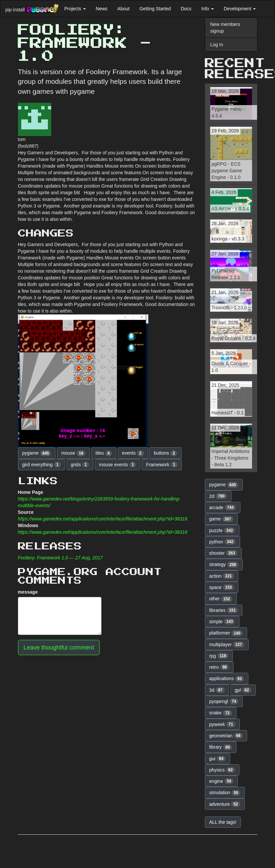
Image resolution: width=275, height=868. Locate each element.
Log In (217, 45)
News (102, 9)
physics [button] (222, 770)
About (124, 9)
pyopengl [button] (224, 701)
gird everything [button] (42, 465)
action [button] (222, 576)
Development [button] (240, 9)
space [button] (222, 587)
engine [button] (221, 781)
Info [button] (208, 9)
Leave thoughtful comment (59, 648)
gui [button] (217, 759)
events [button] (133, 453)
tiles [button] (104, 453)
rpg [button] (219, 656)
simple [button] (222, 622)
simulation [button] (225, 793)
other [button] (221, 599)
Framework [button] (162, 465)
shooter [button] (223, 553)
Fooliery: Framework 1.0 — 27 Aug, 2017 (61, 558)
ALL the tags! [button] (223, 822)
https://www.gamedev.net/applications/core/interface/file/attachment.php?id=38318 (103, 519)
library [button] (221, 747)
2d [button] (218, 496)
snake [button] (221, 713)
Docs (186, 9)
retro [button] (219, 667)
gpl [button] (243, 690)
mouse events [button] (118, 465)
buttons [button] (165, 453)
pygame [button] (37, 453)
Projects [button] (75, 9)
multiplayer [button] (227, 645)
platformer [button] (226, 633)
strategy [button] (224, 565)
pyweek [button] (222, 724)
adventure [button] (225, 804)
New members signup (225, 28)
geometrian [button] (226, 736)
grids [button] (80, 465)
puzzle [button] (222, 530)
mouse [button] (73, 453)
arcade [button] (223, 507)
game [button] (221, 519)
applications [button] (227, 679)
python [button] (222, 542)
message (28, 592)
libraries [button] (224, 610)
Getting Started (155, 9)
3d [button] (217, 690)
